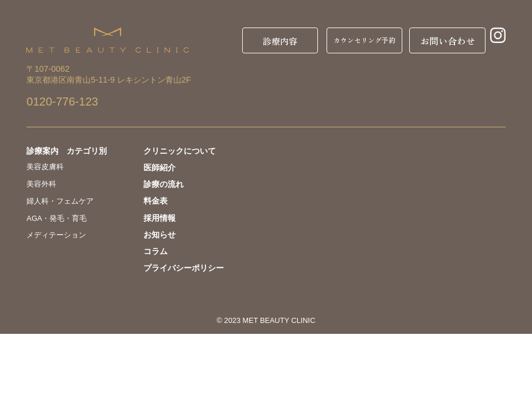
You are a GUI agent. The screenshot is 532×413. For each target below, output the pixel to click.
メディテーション (56, 235)
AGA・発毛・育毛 (57, 218)
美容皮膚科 (45, 167)
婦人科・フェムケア (60, 201)
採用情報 (160, 218)
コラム (156, 251)
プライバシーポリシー (184, 268)
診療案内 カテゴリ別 (67, 151)
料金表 (156, 201)
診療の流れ (164, 184)
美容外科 (41, 184)
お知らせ (160, 235)
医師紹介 (160, 167)
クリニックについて (180, 151)
